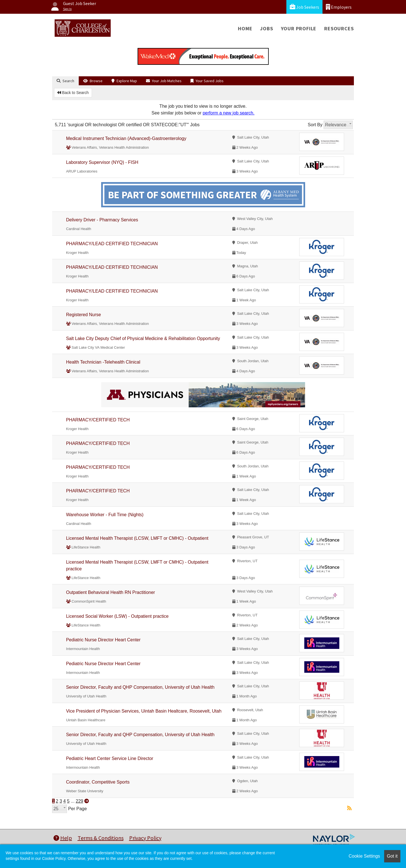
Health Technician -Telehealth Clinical (103, 362)
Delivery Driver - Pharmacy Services (102, 220)
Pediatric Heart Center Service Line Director (110, 758)
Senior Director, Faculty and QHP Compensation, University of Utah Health (140, 687)
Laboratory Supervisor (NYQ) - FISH (102, 162)
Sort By (315, 125)
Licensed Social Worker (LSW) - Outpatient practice (117, 616)
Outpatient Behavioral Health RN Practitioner (111, 592)
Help (63, 838)
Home (245, 28)
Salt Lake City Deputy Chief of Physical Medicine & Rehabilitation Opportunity (143, 338)
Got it (392, 856)
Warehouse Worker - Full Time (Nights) (105, 515)
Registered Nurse (84, 315)
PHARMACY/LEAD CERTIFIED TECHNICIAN (112, 244)
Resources (339, 28)
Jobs (266, 28)
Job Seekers (304, 7)
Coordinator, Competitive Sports (98, 782)
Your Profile (299, 28)
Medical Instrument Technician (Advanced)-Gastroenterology (126, 138)
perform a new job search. (228, 113)
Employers (339, 7)
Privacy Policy (145, 838)
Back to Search (73, 93)
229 (79, 801)
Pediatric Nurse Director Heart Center (103, 640)
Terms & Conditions (101, 838)
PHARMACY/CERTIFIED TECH (98, 420)
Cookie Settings (364, 856)
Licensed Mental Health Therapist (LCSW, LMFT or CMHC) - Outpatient (137, 538)
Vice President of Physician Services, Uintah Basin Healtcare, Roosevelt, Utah (144, 711)
